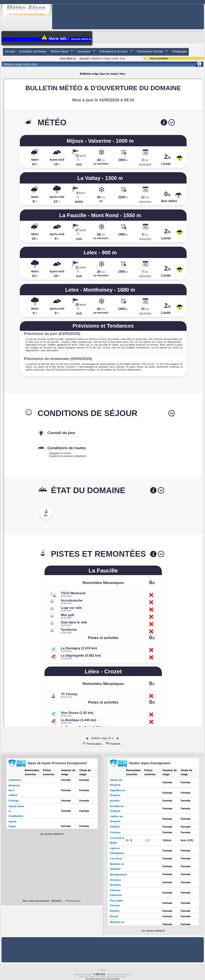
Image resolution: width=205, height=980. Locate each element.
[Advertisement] (128, 13)
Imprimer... (114, 744)
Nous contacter (157, 58)
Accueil (84, 58)
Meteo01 (57, 901)
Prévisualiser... (93, 744)
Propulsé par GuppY (83, 974)
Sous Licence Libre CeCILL (119, 974)
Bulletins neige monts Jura (20, 64)
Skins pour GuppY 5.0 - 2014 (92, 976)
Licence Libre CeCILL (116, 976)
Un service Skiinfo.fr (52, 834)
